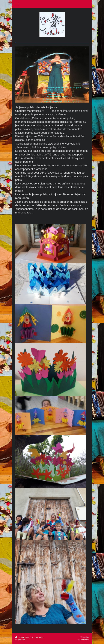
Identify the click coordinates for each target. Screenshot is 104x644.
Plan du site (39, 637)
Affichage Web (83, 639)
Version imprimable (25, 637)
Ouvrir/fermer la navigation (52, 4)
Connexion (85, 637)
